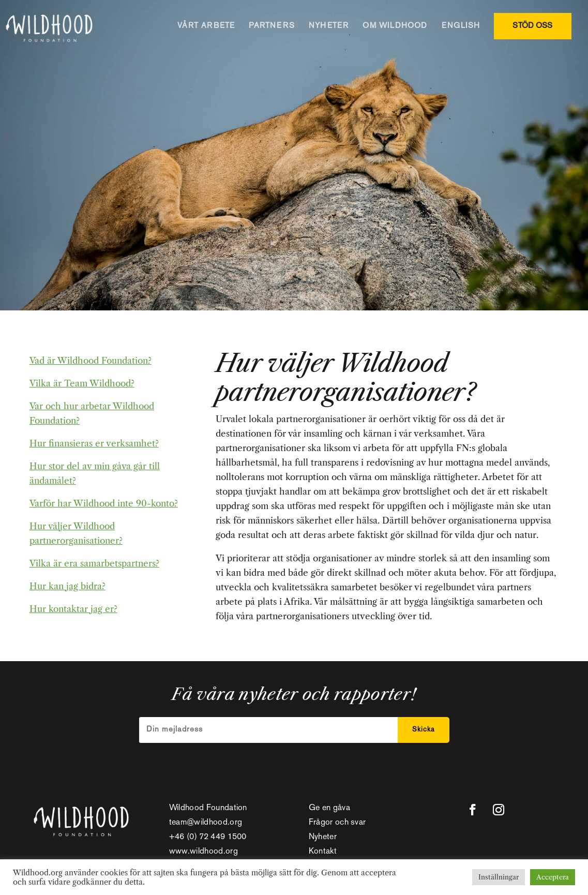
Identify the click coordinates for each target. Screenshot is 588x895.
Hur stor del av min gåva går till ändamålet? (95, 473)
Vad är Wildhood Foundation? (91, 361)
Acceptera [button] (553, 877)
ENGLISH (461, 26)
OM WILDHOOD (395, 26)
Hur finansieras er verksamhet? (94, 443)
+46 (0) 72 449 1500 (208, 837)
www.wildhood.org (203, 852)
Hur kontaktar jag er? (73, 609)
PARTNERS (272, 26)
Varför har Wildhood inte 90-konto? (104, 503)
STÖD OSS (532, 26)
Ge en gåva (329, 808)
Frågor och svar (337, 823)
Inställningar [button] (499, 877)
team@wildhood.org (206, 823)
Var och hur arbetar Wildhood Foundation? (92, 413)
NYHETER (329, 26)
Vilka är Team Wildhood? (82, 383)
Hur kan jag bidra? (67, 586)
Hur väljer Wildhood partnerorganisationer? (76, 533)
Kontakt (323, 852)
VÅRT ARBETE (206, 26)
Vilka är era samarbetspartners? (94, 563)
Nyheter (323, 837)
